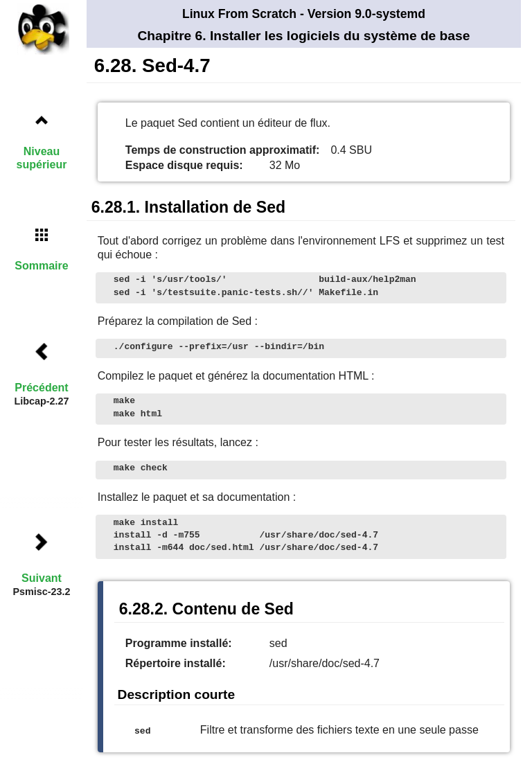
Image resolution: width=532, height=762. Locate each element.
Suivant (42, 578)
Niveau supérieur (42, 158)
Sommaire (41, 266)
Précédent (41, 388)
